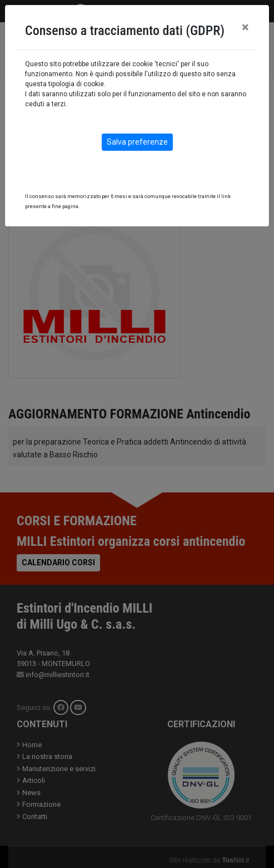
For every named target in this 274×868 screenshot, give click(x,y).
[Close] (245, 27)
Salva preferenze (137, 142)
